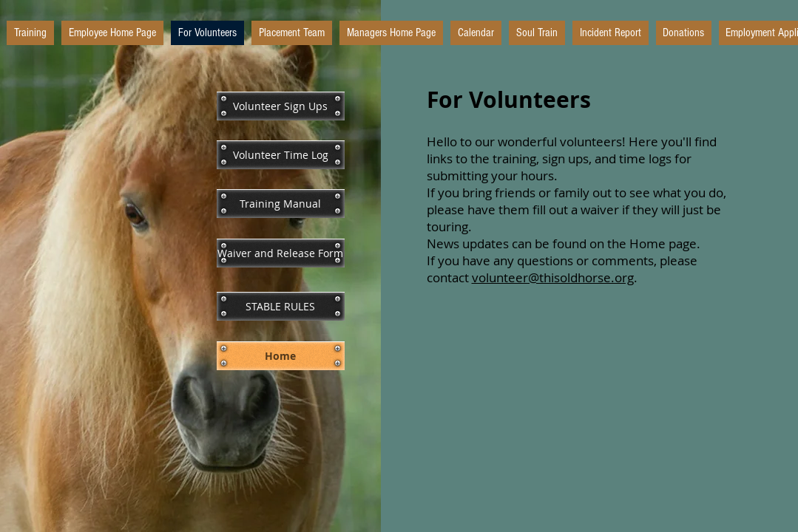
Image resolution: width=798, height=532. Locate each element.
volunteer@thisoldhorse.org (553, 277)
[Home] (281, 356)
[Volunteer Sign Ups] (281, 106)
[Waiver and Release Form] (281, 253)
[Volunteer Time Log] (281, 155)
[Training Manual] (281, 204)
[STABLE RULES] (281, 306)
